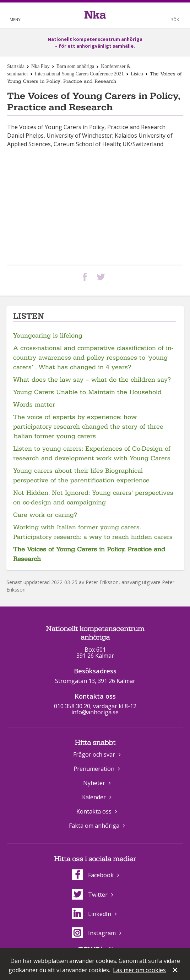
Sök (175, 19)
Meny (15, 19)
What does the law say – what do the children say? (92, 380)
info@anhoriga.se (95, 712)
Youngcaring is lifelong (48, 336)
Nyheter (94, 783)
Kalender (94, 797)
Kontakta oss (94, 811)
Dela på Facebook (86, 277)
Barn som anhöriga (75, 66)
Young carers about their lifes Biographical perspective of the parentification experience (81, 476)
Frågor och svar (94, 754)
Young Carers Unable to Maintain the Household (87, 392)
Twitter (90, 895)
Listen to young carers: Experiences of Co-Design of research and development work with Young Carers (92, 454)
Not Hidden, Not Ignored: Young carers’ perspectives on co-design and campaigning (93, 498)
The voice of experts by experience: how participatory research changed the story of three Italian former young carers (88, 427)
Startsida (16, 66)
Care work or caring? (45, 515)
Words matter (34, 405)
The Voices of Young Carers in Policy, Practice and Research (89, 554)
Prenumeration (94, 769)
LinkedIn (92, 914)
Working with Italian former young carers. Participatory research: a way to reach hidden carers (93, 532)
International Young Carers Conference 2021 (79, 74)
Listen (137, 74)
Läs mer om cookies (139, 970)
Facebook (93, 875)
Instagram (94, 933)
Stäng (176, 971)
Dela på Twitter (102, 277)
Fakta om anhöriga (94, 826)
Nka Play (40, 66)
